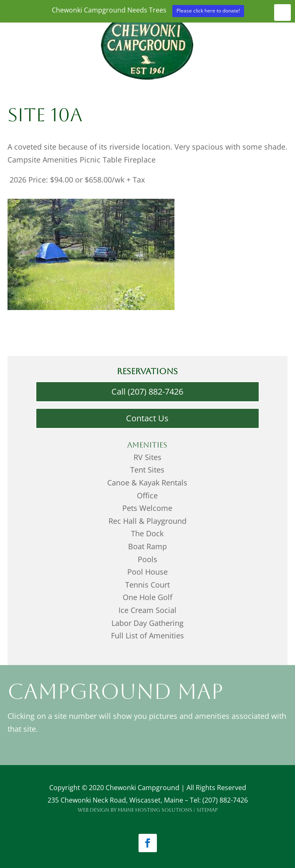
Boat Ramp (147, 546)
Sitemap (207, 810)
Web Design (93, 810)
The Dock (147, 533)
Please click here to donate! (208, 11)
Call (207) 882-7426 (147, 391)
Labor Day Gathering (147, 623)
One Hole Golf (147, 597)
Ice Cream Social (147, 610)
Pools (147, 559)
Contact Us (147, 418)
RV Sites (147, 457)
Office (147, 495)
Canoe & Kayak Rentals (147, 483)
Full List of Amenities (147, 635)
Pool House (147, 572)
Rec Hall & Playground (147, 521)
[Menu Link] (147, 82)
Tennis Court (147, 585)
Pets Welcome (147, 508)
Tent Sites (147, 470)
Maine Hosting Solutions (155, 810)
